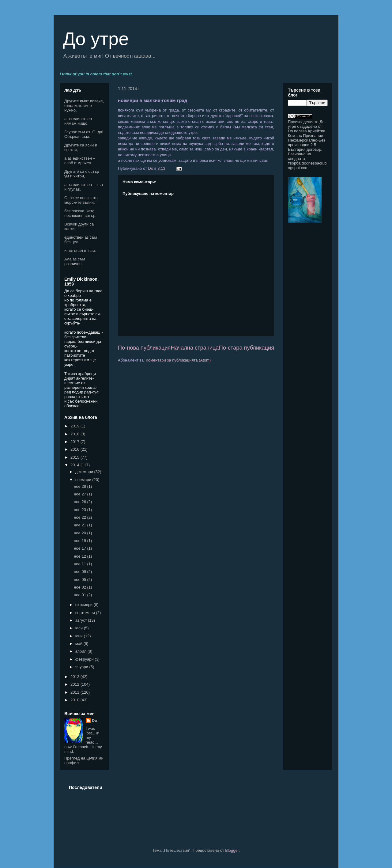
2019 (75, 426)
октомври (85, 605)
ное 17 (80, 548)
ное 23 (80, 510)
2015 (75, 457)
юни (80, 636)
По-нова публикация (144, 348)
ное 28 (80, 486)
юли (80, 628)
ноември (84, 480)
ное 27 (80, 494)
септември (86, 613)
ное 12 (80, 556)
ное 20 (80, 533)
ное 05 (80, 580)
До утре (96, 39)
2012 (75, 684)
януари (82, 667)
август (82, 620)
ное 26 (80, 502)
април (81, 651)
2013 (75, 677)
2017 (75, 442)
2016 (75, 449)
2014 (75, 465)
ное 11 (80, 564)
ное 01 (80, 595)
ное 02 (80, 587)
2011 (75, 692)
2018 (75, 434)
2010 (75, 700)
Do (94, 720)
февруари (85, 659)
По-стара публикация (247, 348)
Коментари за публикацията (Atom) (178, 360)
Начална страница (195, 348)
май (79, 644)
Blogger (232, 850)
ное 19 (80, 541)
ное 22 (80, 517)
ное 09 (80, 572)
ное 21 (80, 525)
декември (85, 472)
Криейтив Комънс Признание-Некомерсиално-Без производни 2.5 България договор (307, 140)
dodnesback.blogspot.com (308, 165)
